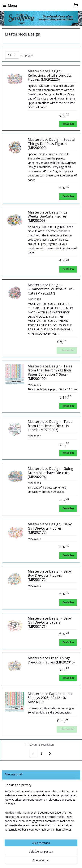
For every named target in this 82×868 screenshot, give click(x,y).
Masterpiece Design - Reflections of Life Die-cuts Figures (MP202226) (50, 75)
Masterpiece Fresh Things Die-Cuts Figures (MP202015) (51, 660)
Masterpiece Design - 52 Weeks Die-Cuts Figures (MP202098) (47, 216)
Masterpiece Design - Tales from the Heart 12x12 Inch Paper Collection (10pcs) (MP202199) (50, 373)
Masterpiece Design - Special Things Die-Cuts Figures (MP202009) (51, 144)
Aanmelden (15, 794)
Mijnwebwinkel (47, 861)
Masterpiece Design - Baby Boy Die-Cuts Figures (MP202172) (50, 576)
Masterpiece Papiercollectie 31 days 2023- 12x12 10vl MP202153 (51, 698)
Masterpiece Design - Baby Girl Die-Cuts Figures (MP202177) (50, 528)
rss (49, 855)
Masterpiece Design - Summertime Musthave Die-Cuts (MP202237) (51, 289)
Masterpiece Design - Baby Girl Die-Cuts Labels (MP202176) (50, 622)
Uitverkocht (67, 350)
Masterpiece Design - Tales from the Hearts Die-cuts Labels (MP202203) (50, 426)
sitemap (41, 855)
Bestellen (68, 124)
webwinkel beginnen (63, 855)
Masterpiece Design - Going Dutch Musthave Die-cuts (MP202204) (50, 473)
